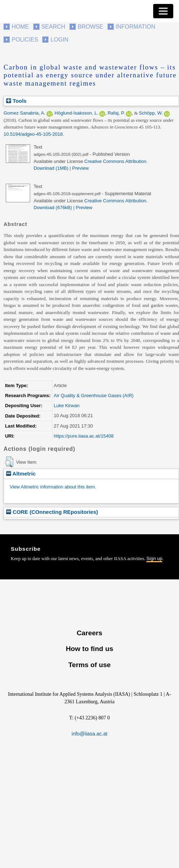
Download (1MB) (51, 168)
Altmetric (21, 474)
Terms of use (89, 665)
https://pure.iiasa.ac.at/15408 (84, 436)
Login (60, 40)
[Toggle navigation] (163, 11)
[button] (9, 462)
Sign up (154, 558)
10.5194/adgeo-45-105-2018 (33, 134)
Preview (80, 168)
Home (20, 27)
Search (53, 27)
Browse (90, 27)
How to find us (89, 649)
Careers (89, 633)
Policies (25, 40)
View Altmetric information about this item (52, 487)
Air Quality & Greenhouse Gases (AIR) (94, 396)
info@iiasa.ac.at (90, 734)
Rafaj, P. (116, 113)
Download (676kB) (53, 208)
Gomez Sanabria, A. (24, 113)
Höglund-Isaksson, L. (76, 113)
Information (135, 27)
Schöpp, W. (151, 113)
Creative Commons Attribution (115, 161)
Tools (16, 101)
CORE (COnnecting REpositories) (52, 512)
